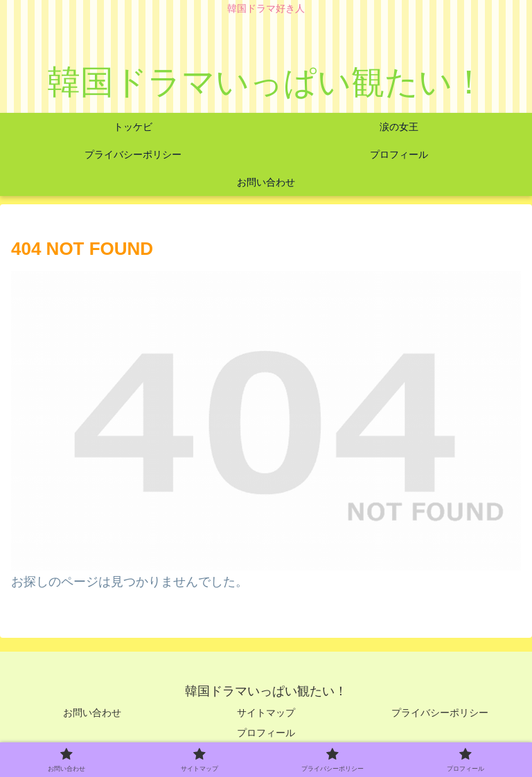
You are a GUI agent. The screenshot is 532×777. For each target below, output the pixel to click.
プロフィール (266, 733)
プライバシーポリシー (440, 713)
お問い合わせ (92, 713)
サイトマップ (266, 713)
